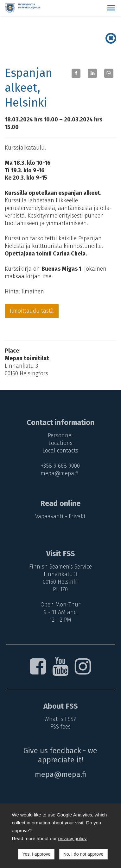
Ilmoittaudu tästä (32, 311)
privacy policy (72, 838)
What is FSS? (60, 719)
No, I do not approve (83, 854)
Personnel (60, 435)
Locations (60, 443)
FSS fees (60, 727)
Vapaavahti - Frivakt (60, 516)
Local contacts (60, 451)
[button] (111, 8)
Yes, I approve (36, 854)
